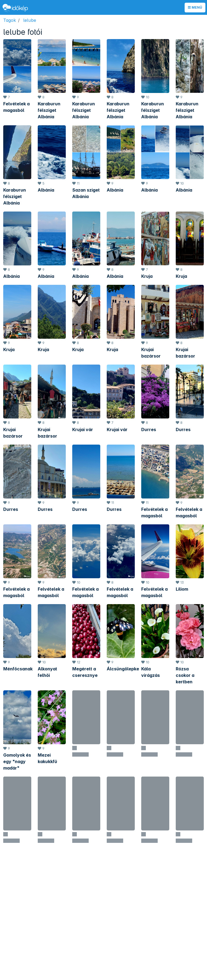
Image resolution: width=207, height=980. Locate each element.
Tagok (10, 20)
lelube (30, 20)
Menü (195, 7)
